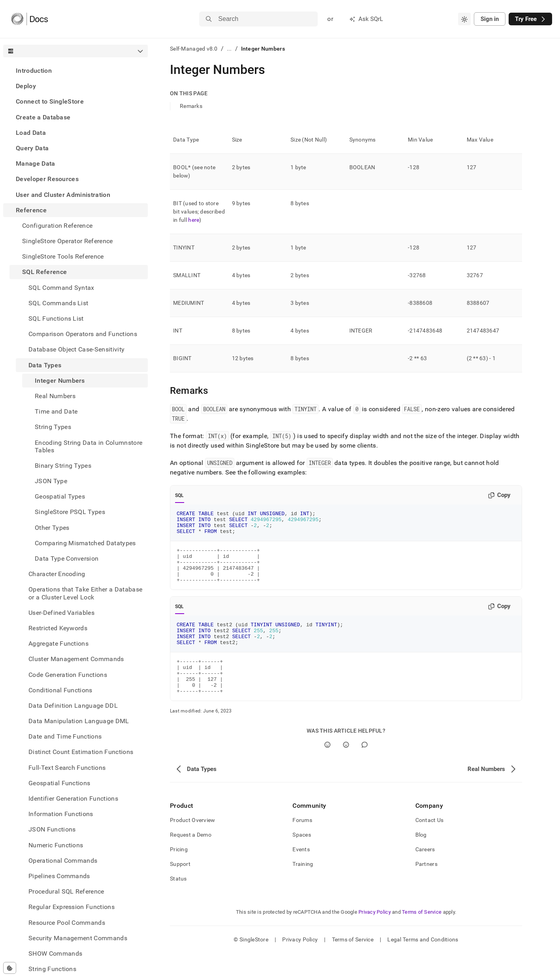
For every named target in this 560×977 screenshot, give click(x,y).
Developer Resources (47, 179)
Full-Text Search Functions (67, 768)
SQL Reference (44, 272)
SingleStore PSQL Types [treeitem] (70, 512)
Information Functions (61, 814)
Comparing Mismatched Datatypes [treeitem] (85, 543)
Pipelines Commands (59, 876)
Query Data (32, 148)
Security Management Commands (78, 938)
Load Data (31, 133)
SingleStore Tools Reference (63, 256)
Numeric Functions (56, 845)
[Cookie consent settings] (10, 968)
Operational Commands (63, 861)
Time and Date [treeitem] (56, 411)
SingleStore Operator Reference (68, 241)
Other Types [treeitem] (52, 528)
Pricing (179, 873)
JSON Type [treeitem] (51, 481)
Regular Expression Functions (72, 907)
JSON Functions (52, 829)
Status (178, 902)
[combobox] (464, 19)
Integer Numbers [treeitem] (60, 381)
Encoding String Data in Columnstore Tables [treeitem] (89, 446)
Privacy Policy (375, 936)
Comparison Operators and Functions (83, 334)
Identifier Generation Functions (73, 798)
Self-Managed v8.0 (194, 49)
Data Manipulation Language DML (79, 721)
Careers (425, 873)
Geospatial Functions (59, 783)
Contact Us (430, 844)
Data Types (45, 365)
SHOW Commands (55, 953)
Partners (426, 888)
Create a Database (43, 117)
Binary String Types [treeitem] (63, 466)
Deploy (26, 86)
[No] (346, 768)
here (194, 220)
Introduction (34, 71)
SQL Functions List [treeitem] (56, 318)
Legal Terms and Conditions (423, 963)
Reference (31, 210)
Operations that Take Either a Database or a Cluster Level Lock (85, 593)
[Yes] (327, 768)
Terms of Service (422, 936)
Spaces (302, 858)
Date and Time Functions (65, 736)
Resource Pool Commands (67, 923)
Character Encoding (57, 574)
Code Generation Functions (68, 675)
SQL (180, 495)
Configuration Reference (57, 226)
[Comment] (365, 768)
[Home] (29, 19)
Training (303, 888)
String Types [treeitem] (53, 427)
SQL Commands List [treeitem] (58, 303)
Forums (302, 844)
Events (301, 873)
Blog (421, 858)
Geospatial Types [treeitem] (60, 496)
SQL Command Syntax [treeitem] (61, 288)
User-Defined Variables (61, 613)
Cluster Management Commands (76, 659)
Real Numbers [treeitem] (55, 396)
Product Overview (192, 844)
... (229, 49)
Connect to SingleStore (50, 101)
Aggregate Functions (58, 643)
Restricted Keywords (58, 628)
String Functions (52, 969)
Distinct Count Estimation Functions (81, 752)
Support (180, 888)
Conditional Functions (60, 690)
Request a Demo (191, 858)
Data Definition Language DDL (73, 706)
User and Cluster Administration (63, 195)
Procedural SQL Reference (66, 891)
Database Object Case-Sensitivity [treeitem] (76, 349)
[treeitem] (75, 71)
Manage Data (36, 163)
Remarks (191, 106)
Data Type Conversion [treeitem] (67, 558)
